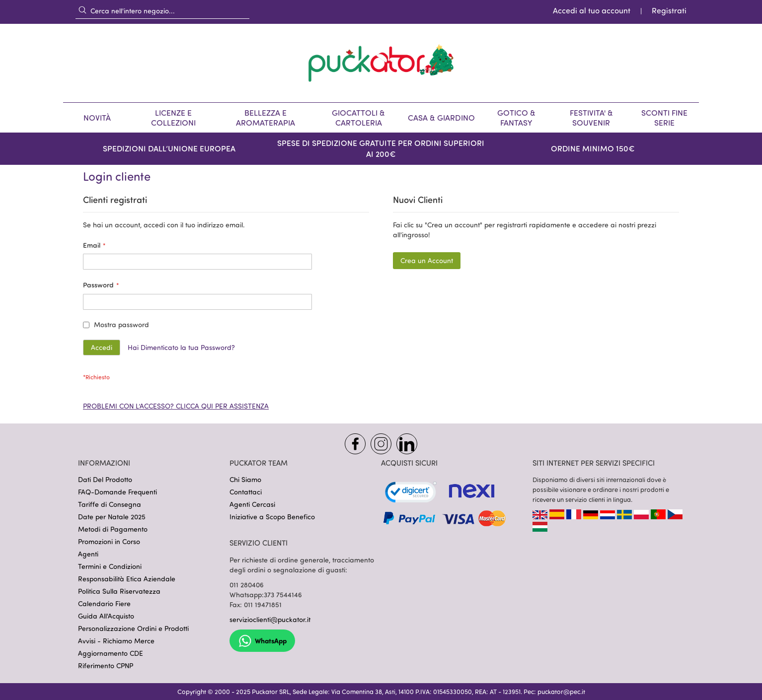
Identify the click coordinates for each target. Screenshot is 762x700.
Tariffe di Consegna (110, 504)
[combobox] (162, 10)
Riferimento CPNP (106, 665)
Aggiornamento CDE (111, 653)
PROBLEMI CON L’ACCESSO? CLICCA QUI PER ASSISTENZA (176, 406)
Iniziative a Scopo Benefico (272, 517)
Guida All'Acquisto (106, 616)
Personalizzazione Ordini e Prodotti (133, 628)
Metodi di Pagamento (113, 529)
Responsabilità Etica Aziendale (127, 579)
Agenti (88, 554)
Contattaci (246, 492)
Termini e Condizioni (110, 566)
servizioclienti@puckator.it (270, 619)
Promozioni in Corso (109, 541)
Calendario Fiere (104, 603)
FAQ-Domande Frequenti (117, 492)
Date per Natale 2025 (112, 517)
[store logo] (381, 63)
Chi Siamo (245, 479)
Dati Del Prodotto (105, 479)
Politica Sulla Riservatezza (119, 591)
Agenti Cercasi (252, 504)
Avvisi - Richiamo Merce (116, 641)
